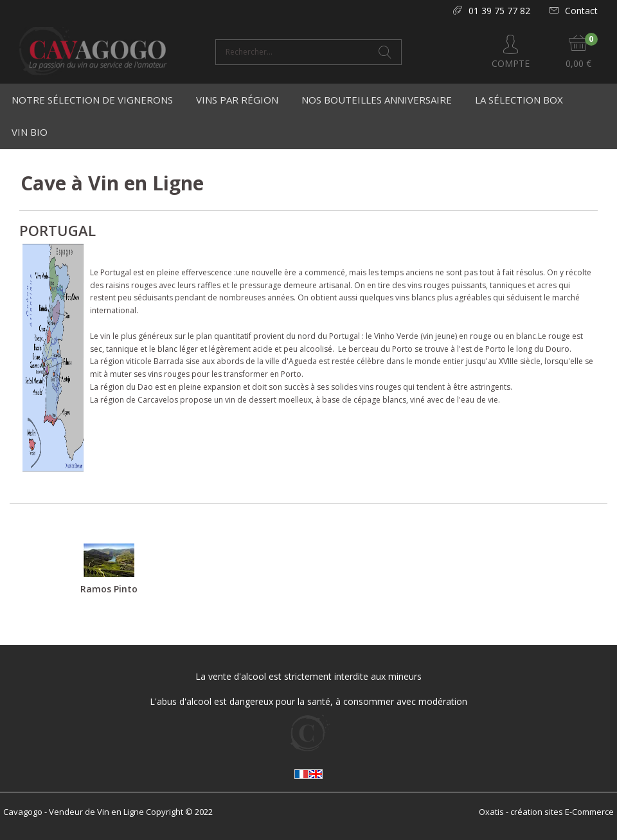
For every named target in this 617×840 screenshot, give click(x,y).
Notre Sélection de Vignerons (92, 100)
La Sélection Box (519, 100)
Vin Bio (30, 132)
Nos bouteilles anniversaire (377, 100)
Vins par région (237, 100)
